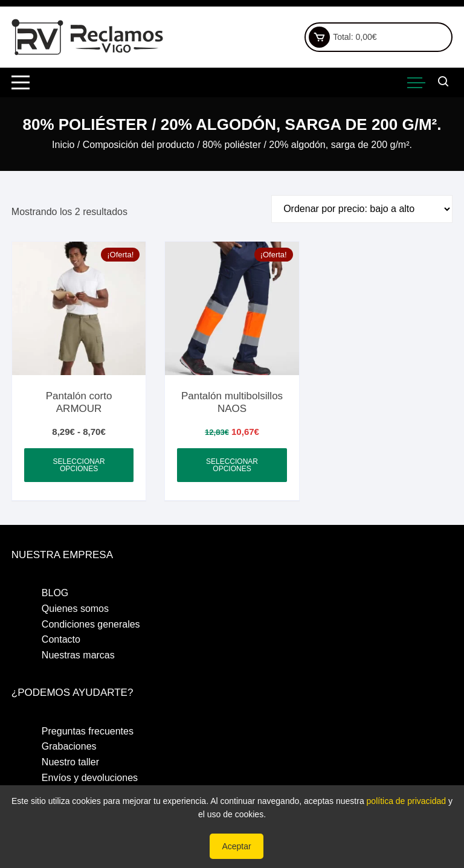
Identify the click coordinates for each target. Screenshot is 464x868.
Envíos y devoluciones (90, 778)
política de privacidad (407, 801)
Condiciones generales (91, 624)
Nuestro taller (70, 762)
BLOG (55, 593)
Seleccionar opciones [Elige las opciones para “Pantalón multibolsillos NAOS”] (232, 465)
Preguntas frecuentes (88, 731)
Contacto (61, 639)
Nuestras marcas (78, 655)
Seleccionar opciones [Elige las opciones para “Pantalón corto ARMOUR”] (79, 465)
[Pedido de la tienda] (362, 209)
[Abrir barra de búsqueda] (443, 82)
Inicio (63, 145)
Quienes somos (75, 609)
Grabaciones (69, 746)
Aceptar (236, 846)
